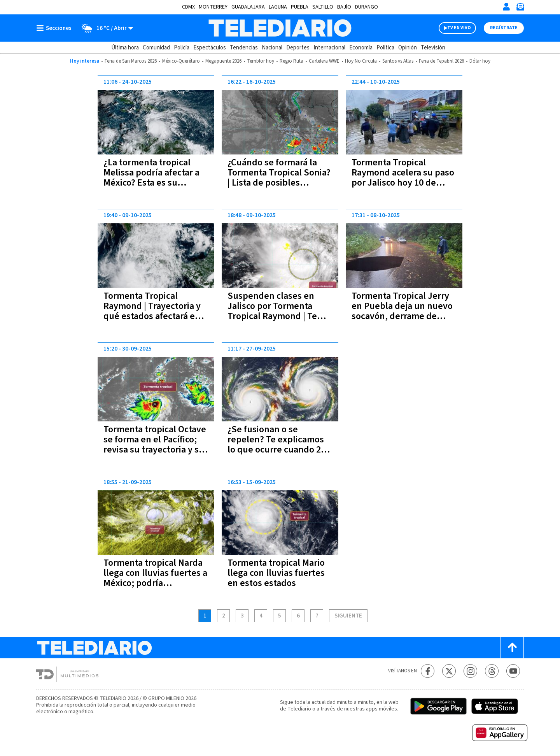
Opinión (408, 48)
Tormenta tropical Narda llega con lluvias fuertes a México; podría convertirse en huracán (155, 578)
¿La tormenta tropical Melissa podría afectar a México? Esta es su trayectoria (151, 178)
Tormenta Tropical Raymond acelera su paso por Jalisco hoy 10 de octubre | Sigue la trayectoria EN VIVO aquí (403, 183)
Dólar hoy (480, 61)
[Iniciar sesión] (506, 7)
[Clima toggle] (105, 28)
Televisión (433, 48)
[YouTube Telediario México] (513, 671)
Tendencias (244, 48)
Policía (182, 48)
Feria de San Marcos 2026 (131, 61)
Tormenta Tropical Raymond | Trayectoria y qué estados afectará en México (152, 311)
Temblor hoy (261, 61)
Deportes (298, 48)
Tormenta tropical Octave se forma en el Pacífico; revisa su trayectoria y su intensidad (155, 445)
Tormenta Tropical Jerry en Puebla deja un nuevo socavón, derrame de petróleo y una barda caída (402, 316)
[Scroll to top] (512, 648)
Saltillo (323, 7)
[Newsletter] (520, 8)
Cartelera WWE (324, 61)
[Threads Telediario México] (492, 671)
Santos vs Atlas (398, 61)
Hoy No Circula (361, 61)
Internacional (329, 48)
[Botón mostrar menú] (56, 28)
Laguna (278, 7)
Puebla (300, 7)
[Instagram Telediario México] (470, 671)
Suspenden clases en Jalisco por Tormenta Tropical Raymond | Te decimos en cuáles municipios (272, 316)
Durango (367, 7)
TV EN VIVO (459, 28)
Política (385, 48)
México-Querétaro (181, 61)
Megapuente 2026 (223, 61)
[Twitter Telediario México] (449, 671)
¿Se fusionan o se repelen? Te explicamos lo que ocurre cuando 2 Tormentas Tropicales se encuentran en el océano (278, 450)
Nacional (272, 48)
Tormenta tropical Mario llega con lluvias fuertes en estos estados (276, 573)
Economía (361, 48)
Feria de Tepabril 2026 (441, 61)
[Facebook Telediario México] (428, 671)
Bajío (344, 7)
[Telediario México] (280, 28)
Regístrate (504, 28)
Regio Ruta (291, 61)
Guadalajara (248, 7)
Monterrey (213, 7)
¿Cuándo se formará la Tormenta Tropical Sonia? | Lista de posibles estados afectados (279, 178)
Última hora (125, 48)
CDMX (188, 7)
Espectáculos (210, 48)
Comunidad (156, 48)
